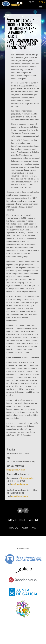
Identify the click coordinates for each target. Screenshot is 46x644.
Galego (32, 2)
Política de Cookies (29, 528)
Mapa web (12, 520)
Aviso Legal (34, 520)
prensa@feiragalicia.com (20, 496)
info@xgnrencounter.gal (16, 470)
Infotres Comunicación (26, 478)
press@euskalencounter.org (20, 484)
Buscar (22, 520)
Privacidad (14, 528)
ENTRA (42, 2)
